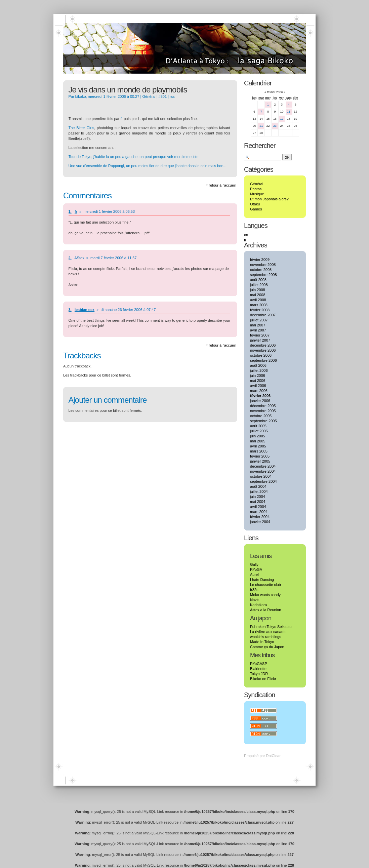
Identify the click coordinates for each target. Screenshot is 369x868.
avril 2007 (258, 330)
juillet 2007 (259, 320)
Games (256, 209)
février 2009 (260, 260)
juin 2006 (258, 376)
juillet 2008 (259, 285)
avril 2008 (258, 300)
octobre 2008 (261, 270)
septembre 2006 (263, 360)
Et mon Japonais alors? (269, 199)
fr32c (254, 590)
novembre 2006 (263, 350)
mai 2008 (258, 295)
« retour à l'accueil (221, 185)
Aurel (254, 575)
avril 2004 (258, 507)
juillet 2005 (259, 431)
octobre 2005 (261, 416)
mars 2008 (259, 305)
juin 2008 (258, 290)
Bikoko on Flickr (263, 679)
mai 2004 (258, 502)
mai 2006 (258, 381)
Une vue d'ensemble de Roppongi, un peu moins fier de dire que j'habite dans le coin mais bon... (148, 166)
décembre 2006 (263, 345)
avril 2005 (258, 446)
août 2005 (258, 426)
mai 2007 (258, 325)
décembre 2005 (263, 406)
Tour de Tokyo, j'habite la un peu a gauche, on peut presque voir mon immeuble (134, 157)
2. (70, 258)
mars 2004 (259, 512)
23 (275, 126)
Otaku (255, 204)
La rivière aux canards (268, 632)
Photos (256, 189)
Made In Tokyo (262, 642)
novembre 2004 (263, 471)
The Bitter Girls (81, 128)
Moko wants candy (265, 595)
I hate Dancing (262, 580)
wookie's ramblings (266, 637)
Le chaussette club (265, 585)
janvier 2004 (260, 522)
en (246, 235)
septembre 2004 (263, 481)
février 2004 (260, 517)
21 (261, 126)
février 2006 (260, 396)
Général (149, 96)
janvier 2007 (260, 340)
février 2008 (260, 310)
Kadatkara (258, 605)
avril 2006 (258, 386)
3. (70, 310)
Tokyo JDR (259, 674)
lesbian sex (85, 310)
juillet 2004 (259, 491)
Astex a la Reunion (265, 610)
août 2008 (258, 280)
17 (282, 119)
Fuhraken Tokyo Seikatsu (271, 627)
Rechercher (260, 146)
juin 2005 (258, 436)
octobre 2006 (261, 355)
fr (121, 119)
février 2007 (260, 335)
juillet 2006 (259, 370)
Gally (254, 564)
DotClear (273, 756)
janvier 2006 (260, 401)
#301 (163, 96)
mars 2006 (259, 391)
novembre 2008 (263, 265)
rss (172, 96)
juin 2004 (258, 497)
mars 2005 (259, 451)
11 (289, 112)
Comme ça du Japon (267, 647)
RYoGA (256, 569)
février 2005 (260, 456)
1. (70, 211)
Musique (257, 194)
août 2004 (258, 486)
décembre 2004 (263, 466)
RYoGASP (259, 664)
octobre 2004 (261, 476)
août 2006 (258, 365)
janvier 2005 (260, 461)
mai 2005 (258, 441)
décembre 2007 (263, 315)
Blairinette (258, 669)
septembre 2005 (263, 421)
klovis (255, 600)
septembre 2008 (263, 275)
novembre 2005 (263, 411)
